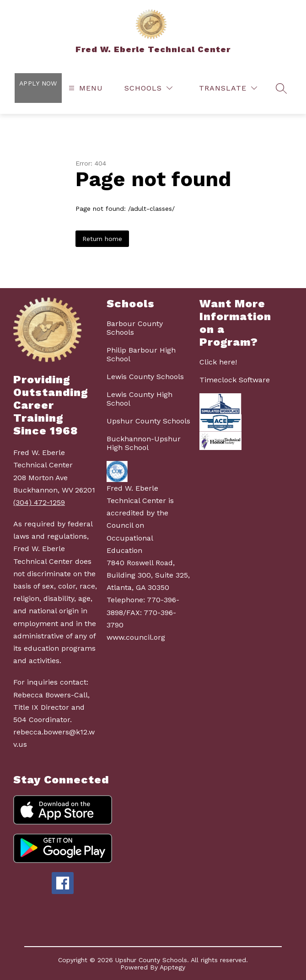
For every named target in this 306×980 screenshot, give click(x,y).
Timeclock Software (235, 380)
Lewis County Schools (145, 377)
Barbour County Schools (135, 328)
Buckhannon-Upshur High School (144, 443)
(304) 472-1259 (39, 502)
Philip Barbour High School (141, 354)
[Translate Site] (228, 88)
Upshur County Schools (148, 421)
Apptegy (172, 967)
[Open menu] (85, 88)
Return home (102, 239)
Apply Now (38, 83)
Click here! (218, 362)
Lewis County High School (140, 399)
